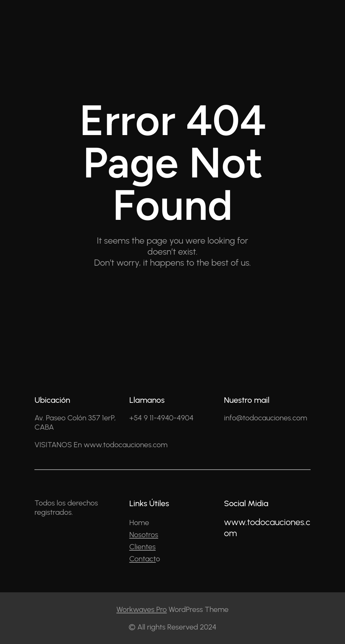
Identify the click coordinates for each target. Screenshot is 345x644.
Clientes (142, 547)
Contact (142, 559)
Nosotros (144, 535)
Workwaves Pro (142, 609)
